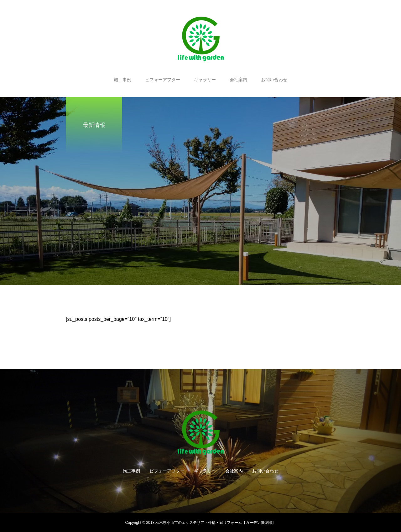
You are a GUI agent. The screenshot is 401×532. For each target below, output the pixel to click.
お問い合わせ (274, 80)
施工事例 (122, 80)
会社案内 (238, 80)
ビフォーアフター (163, 80)
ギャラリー (205, 80)
